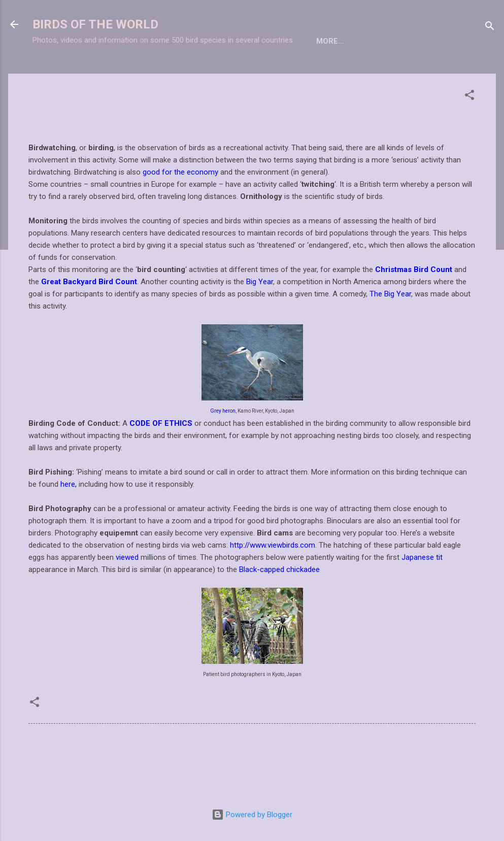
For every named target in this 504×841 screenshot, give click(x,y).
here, (69, 518)
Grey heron (223, 444)
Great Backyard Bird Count (89, 315)
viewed (127, 591)
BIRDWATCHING (254, 73)
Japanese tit (422, 591)
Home (52, 73)
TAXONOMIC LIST (114, 73)
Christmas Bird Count (414, 303)
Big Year (260, 315)
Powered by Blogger (252, 815)
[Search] (490, 28)
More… (315, 73)
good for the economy (180, 206)
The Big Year (390, 327)
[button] (469, 130)
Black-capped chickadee (279, 603)
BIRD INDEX (185, 73)
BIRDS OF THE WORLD (95, 24)
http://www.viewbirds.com (273, 579)
